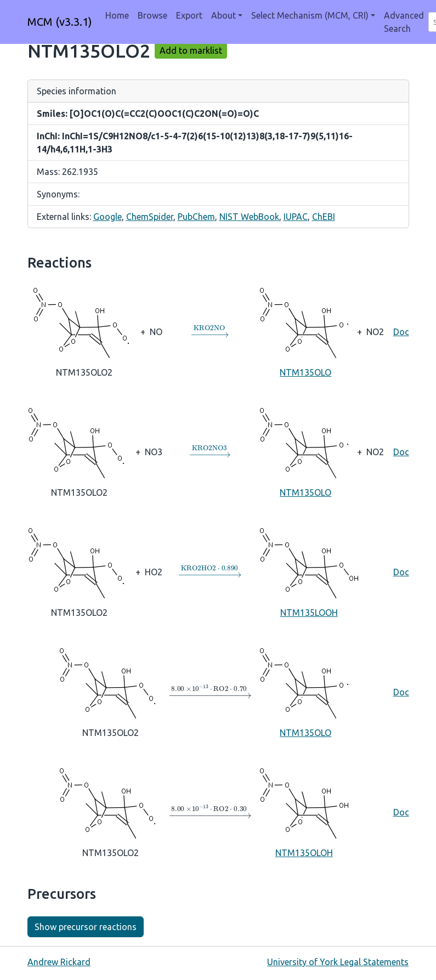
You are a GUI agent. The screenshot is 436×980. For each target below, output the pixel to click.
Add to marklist (191, 50)
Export (189, 15)
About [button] (223, 15)
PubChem (196, 217)
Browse (152, 15)
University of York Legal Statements (338, 962)
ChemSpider (150, 217)
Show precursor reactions (86, 927)
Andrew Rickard (59, 962)
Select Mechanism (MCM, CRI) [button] (310, 15)
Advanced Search (404, 22)
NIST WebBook (249, 217)
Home (117, 15)
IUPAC (296, 217)
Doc (401, 332)
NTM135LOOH (309, 571)
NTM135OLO (306, 331)
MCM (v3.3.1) (60, 22)
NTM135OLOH (304, 812)
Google (107, 217)
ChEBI (324, 217)
